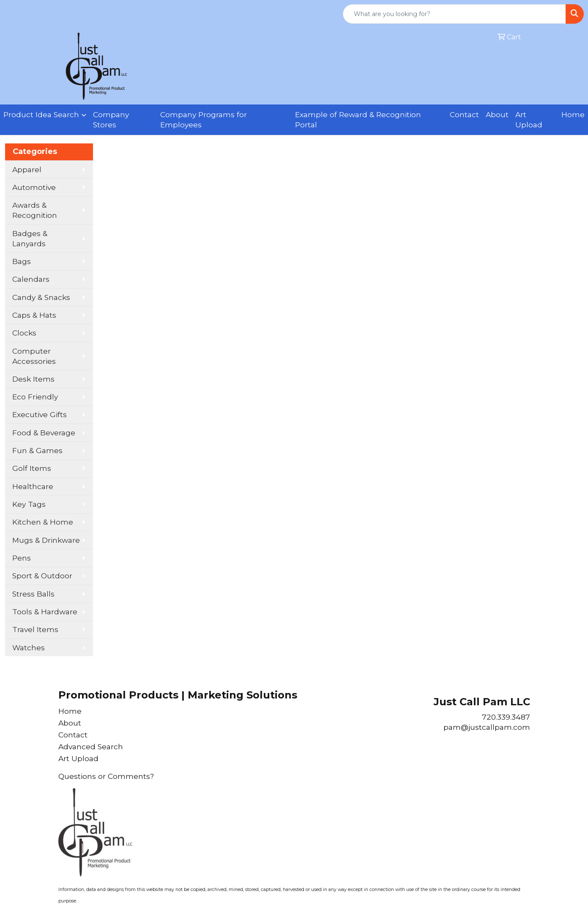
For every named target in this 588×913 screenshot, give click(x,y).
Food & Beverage (44, 433)
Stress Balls (33, 594)
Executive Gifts (40, 414)
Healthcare (33, 486)
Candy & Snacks (41, 297)
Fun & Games (37, 450)
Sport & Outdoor (42, 576)
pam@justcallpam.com (487, 727)
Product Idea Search (41, 114)
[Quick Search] (454, 14)
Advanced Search (91, 747)
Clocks (24, 333)
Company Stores (111, 120)
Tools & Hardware (45, 612)
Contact (464, 114)
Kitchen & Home (43, 522)
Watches (29, 648)
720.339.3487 (506, 717)
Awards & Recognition (35, 210)
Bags (22, 261)
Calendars (31, 279)
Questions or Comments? (106, 776)
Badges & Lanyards (30, 238)
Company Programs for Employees (204, 120)
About (497, 114)
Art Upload (529, 120)
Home (573, 114)
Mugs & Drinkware (46, 540)
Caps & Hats (34, 315)
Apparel (27, 169)
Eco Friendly (35, 397)
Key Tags (29, 504)
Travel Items (35, 629)
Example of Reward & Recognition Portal (358, 120)
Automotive (34, 187)
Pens (22, 558)
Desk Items (33, 379)
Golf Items (32, 468)
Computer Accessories (34, 356)
